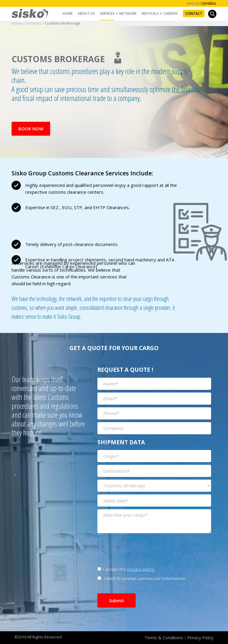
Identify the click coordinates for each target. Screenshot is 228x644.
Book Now (31, 129)
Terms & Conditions (164, 638)
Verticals (150, 13)
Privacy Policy (200, 638)
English (193, 4)
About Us (86, 13)
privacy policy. (141, 569)
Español (209, 4)
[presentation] (129, 544)
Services (107, 13)
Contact (194, 13)
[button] (212, 14)
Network (128, 13)
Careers (171, 13)
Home (68, 13)
